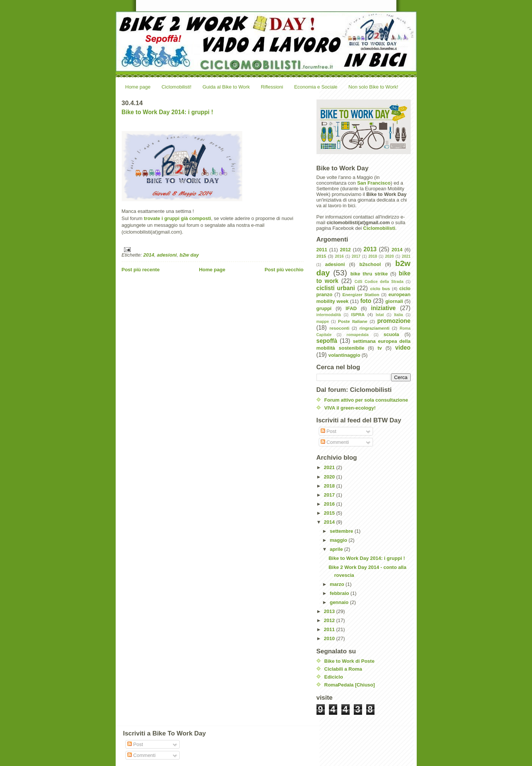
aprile (337, 549)
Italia (399, 315)
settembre (342, 531)
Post (329, 431)
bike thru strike (369, 274)
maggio (339, 540)
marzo (338, 584)
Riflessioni (272, 87)
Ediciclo (334, 677)
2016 (339, 256)
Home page (138, 87)
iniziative (383, 308)
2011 (322, 250)
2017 (356, 256)
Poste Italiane (353, 321)
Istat (380, 315)
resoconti (340, 328)
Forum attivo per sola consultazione (366, 400)
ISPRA (358, 314)
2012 (345, 250)
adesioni (167, 255)
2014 (149, 255)
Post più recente (141, 270)
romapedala (358, 335)
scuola (391, 334)
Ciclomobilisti (379, 228)
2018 (373, 256)
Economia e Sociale (316, 87)
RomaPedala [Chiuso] (350, 685)
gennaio (340, 602)
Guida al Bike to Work (226, 87)
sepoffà (327, 341)
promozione (394, 321)
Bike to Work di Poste (349, 661)
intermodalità (329, 315)
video (403, 348)
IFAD (351, 308)
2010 (330, 638)
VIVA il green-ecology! (350, 408)
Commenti (335, 442)
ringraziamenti (375, 328)
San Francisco (374, 183)
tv (380, 348)
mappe (323, 322)
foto (366, 301)
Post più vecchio (284, 270)
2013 (370, 249)
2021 (406, 256)
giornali (394, 301)
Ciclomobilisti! (177, 87)
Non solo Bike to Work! (373, 87)
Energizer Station (361, 294)
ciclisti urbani (336, 288)
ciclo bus (380, 288)
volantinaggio (345, 355)
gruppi (324, 308)
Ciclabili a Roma (343, 669)
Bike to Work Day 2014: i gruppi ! (167, 112)
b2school (370, 264)
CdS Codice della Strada (379, 282)
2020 (389, 256)
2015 (321, 256)
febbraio (340, 593)
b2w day (189, 255)
